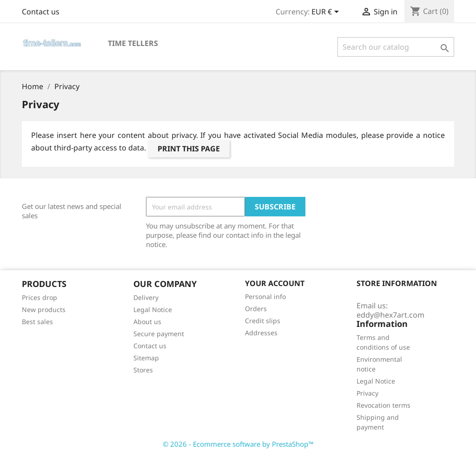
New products (44, 309)
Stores (143, 370)
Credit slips (263, 321)
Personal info (265, 296)
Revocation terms (383, 405)
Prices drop (40, 297)
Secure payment (159, 334)
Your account (275, 283)
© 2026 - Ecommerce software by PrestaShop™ (238, 444)
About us (147, 322)
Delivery (146, 297)
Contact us (41, 12)
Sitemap (146, 358)
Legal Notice (153, 309)
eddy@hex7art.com (390, 315)
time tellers (133, 43)
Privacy (367, 393)
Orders (256, 309)
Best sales (37, 322)
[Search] (396, 47)
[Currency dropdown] (327, 13)
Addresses (261, 333)
